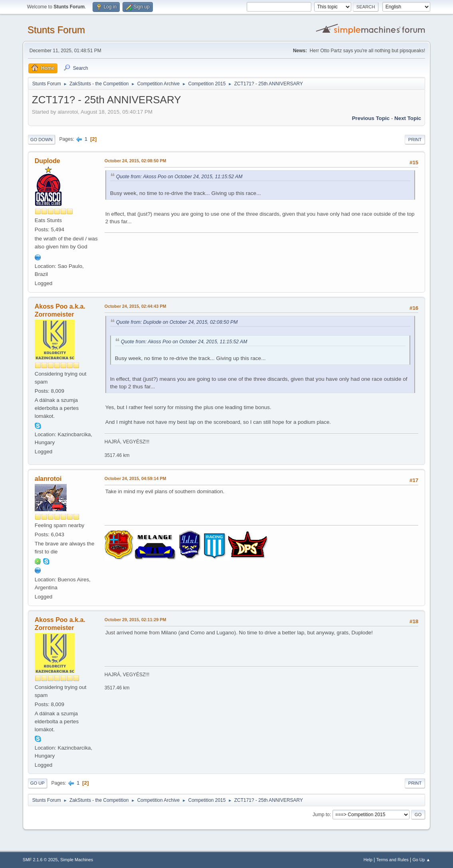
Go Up (38, 783)
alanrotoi (48, 479)
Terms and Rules (393, 860)
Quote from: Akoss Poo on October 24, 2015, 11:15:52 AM (179, 177)
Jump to (321, 815)
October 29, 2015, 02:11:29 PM (136, 620)
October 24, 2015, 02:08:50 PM (136, 161)
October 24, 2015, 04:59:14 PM (136, 478)
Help (368, 860)
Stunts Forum (56, 30)
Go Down (42, 140)
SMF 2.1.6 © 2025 (40, 860)
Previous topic (371, 118)
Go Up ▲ (421, 860)
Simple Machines (77, 860)
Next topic (408, 118)
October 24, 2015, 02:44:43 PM (136, 306)
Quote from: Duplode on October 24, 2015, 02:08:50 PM (177, 322)
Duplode (47, 161)
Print (415, 140)
